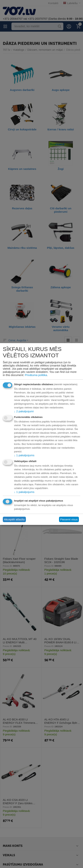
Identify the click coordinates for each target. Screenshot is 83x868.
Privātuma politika (36, 375)
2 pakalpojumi (24, 411)
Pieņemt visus (69, 519)
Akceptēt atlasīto (14, 519)
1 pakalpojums (24, 455)
